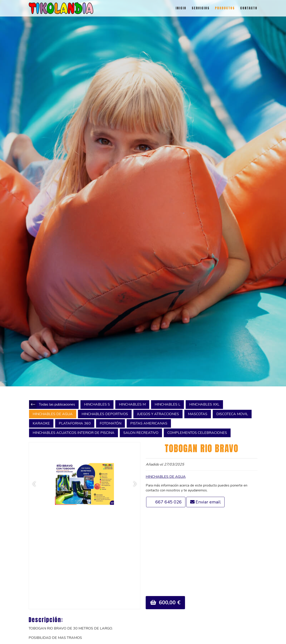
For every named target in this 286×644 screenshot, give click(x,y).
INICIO (181, 8)
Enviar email (208, 502)
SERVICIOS (201, 8)
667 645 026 (168, 502)
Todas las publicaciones (57, 404)
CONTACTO (249, 8)
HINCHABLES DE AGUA (166, 477)
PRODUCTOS (225, 8)
